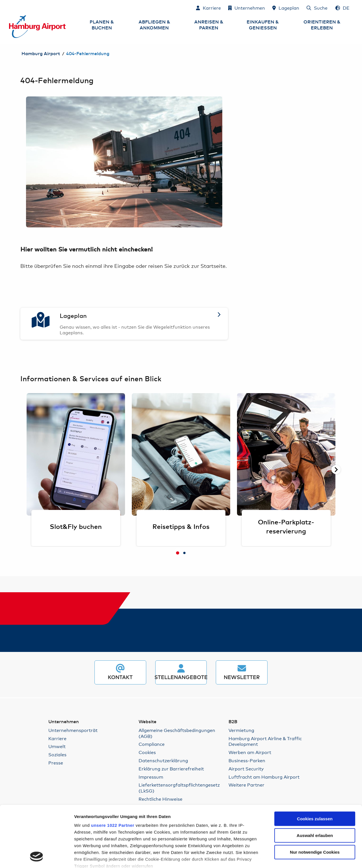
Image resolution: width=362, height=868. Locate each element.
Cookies (147, 752)
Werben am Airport (250, 752)
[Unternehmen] (247, 8)
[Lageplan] (286, 8)
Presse (56, 763)
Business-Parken (247, 760)
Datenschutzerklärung (163, 760)
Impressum (151, 777)
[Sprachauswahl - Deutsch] (342, 8)
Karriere (57, 738)
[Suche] (317, 8)
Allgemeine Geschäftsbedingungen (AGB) (177, 733)
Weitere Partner (246, 785)
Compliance (152, 744)
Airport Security (246, 769)
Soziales (57, 754)
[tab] (178, 553)
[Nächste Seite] (336, 469)
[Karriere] (208, 8)
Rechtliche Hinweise (160, 799)
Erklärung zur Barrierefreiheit (171, 769)
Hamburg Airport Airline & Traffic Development (265, 741)
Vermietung (241, 730)
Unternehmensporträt (73, 730)
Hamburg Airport (41, 54)
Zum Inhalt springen (9, 7)
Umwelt (57, 746)
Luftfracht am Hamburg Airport (264, 777)
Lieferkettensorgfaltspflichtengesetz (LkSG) (179, 788)
